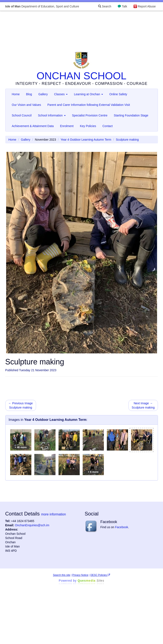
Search (105, 6)
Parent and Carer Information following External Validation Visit (89, 105)
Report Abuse (147, 6)
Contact (107, 126)
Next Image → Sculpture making (143, 405)
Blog (29, 94)
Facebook (122, 527)
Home (16, 94)
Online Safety (118, 94)
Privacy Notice (80, 575)
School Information (52, 115)
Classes (61, 94)
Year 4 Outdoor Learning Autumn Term (86, 140)
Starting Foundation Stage (131, 115)
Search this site (62, 575)
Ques (91, 581)
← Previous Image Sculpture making (21, 405)
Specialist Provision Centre (90, 115)
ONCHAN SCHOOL (81, 76)
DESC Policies (100, 575)
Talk (125, 6)
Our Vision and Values (26, 105)
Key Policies (88, 126)
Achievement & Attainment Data (33, 126)
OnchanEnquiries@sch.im (32, 525)
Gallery (43, 94)
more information (54, 514)
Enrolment (67, 126)
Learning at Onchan (88, 94)
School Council (22, 115)
